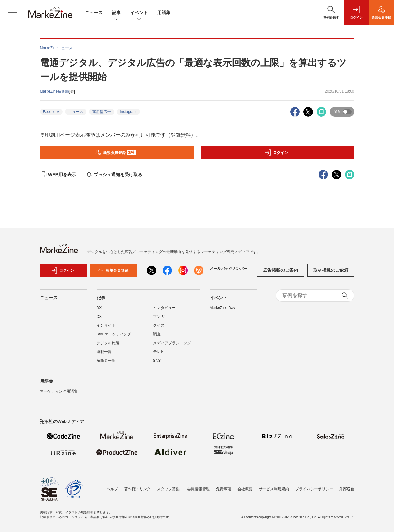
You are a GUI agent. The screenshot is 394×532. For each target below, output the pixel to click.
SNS (157, 361)
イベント (139, 13)
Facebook (51, 112)
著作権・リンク (137, 489)
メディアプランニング (172, 343)
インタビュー (164, 308)
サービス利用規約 (274, 489)
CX (99, 317)
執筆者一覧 (106, 361)
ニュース (94, 13)
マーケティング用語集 (59, 391)
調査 (157, 334)
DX (99, 308)
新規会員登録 (115, 153)
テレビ (159, 352)
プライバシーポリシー (314, 489)
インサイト (106, 325)
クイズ (159, 325)
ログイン (276, 153)
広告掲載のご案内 (280, 270)
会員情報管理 (198, 489)
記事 (116, 13)
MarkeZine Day (222, 308)
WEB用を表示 (58, 175)
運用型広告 (102, 112)
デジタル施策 (108, 343)
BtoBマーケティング (114, 334)
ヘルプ (112, 489)
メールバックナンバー (229, 269)
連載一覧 (104, 352)
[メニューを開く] (13, 13)
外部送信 (347, 489)
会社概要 (245, 489)
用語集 (164, 13)
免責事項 (224, 489)
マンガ (159, 317)
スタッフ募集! (169, 489)
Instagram (128, 112)
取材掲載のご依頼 (331, 270)
